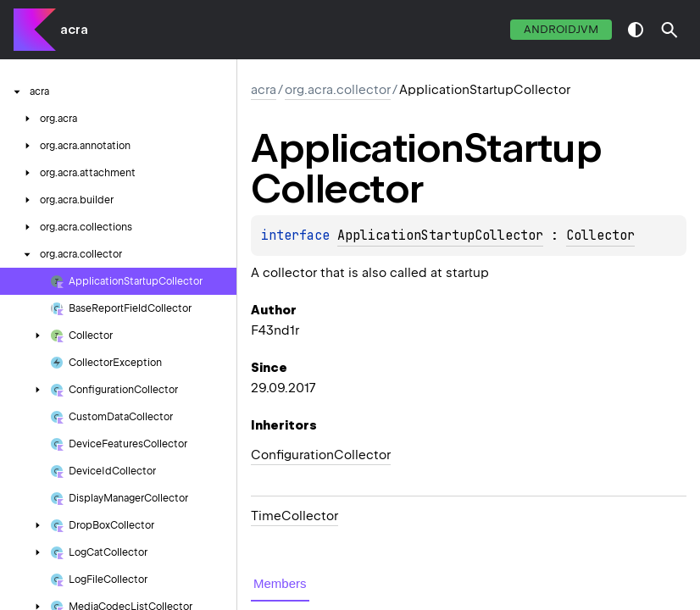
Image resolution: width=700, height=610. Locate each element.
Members (280, 583)
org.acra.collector (338, 90)
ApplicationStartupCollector (440, 236)
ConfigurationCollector (321, 455)
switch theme (636, 30)
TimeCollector (294, 516)
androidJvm (561, 29)
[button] (669, 30)
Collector (600, 236)
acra (74, 30)
